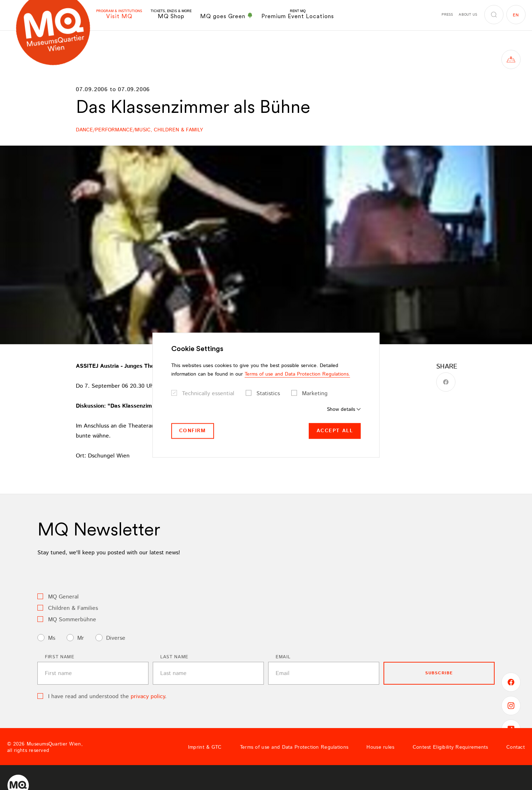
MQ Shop (171, 14)
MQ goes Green (226, 16)
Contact (516, 747)
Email (283, 657)
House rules (380, 747)
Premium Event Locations (298, 14)
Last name (174, 657)
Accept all (335, 431)
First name (60, 657)
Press (447, 15)
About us (468, 15)
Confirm (193, 431)
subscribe (439, 673)
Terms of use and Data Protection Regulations (294, 747)
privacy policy (148, 697)
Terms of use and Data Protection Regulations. (297, 374)
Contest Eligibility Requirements (450, 747)
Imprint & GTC (205, 747)
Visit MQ (119, 14)
